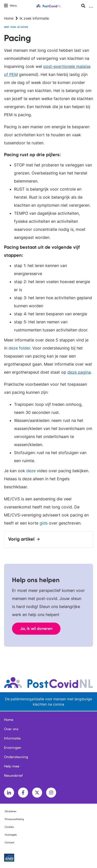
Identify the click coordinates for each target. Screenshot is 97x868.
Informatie (12, 739)
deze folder (19, 348)
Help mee (12, 766)
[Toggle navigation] (10, 6)
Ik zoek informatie (34, 18)
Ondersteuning (16, 757)
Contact (10, 843)
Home (9, 18)
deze (31, 471)
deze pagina (79, 372)
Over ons (11, 729)
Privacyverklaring (14, 819)
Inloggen (91, 7)
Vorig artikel (21, 539)
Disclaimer (11, 811)
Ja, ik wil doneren (36, 628)
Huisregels (11, 835)
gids (44, 523)
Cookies (9, 827)
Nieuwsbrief (13, 776)
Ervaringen (13, 748)
